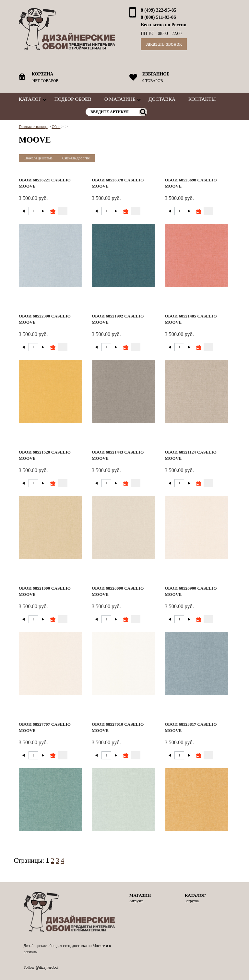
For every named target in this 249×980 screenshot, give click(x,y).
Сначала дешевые (38, 158)
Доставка (162, 99)
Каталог (30, 99)
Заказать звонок (164, 44)
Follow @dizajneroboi (41, 967)
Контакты (202, 99)
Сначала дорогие (76, 158)
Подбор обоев (73, 99)
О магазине (120, 99)
